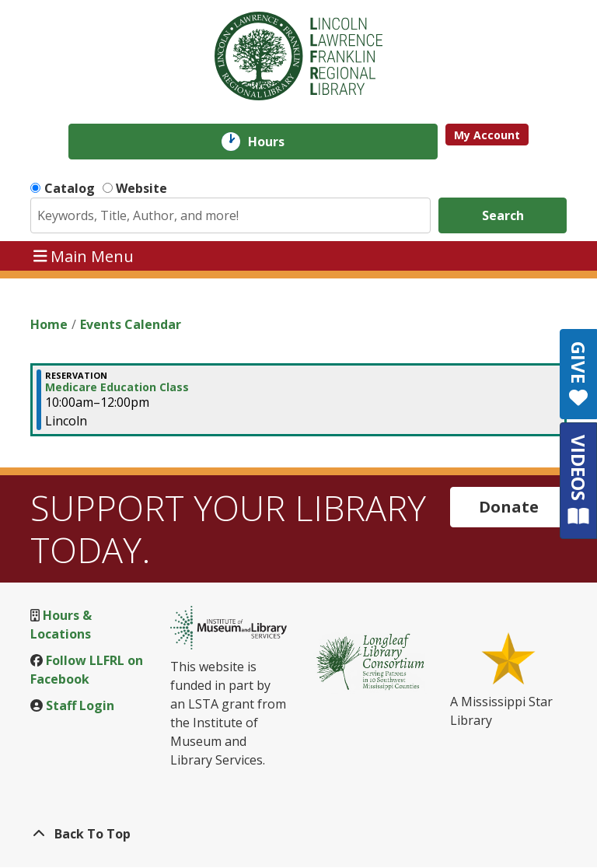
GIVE (579, 374)
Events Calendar (131, 324)
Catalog (70, 188)
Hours (277, 142)
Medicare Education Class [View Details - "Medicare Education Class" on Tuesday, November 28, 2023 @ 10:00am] (117, 387)
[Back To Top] (298, 834)
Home (49, 324)
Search (503, 215)
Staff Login (80, 705)
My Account (487, 135)
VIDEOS (579, 480)
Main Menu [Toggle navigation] (84, 255)
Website (141, 188)
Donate (509, 507)
